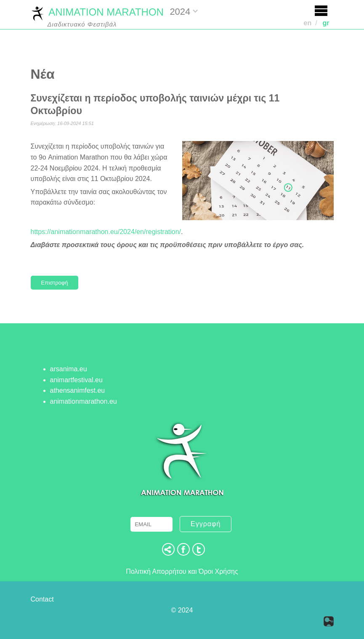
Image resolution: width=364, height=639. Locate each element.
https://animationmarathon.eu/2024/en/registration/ (106, 232)
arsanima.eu (69, 369)
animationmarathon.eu (84, 401)
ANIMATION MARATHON (97, 13)
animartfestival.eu (76, 380)
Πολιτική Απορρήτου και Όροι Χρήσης (182, 571)
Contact (42, 599)
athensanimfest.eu (78, 390)
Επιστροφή (55, 283)
